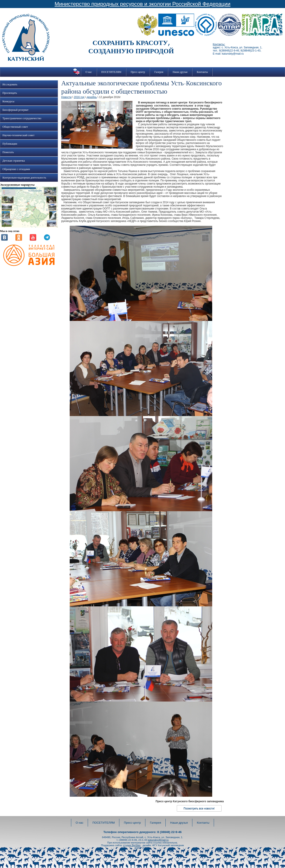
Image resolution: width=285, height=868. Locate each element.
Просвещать (10, 93)
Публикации (10, 144)
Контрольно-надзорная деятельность (24, 178)
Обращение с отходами (16, 169)
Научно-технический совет (18, 135)
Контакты (202, 72)
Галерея (159, 72)
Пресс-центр (138, 72)
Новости (66, 97)
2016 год (79, 97)
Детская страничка (14, 161)
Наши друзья (180, 72)
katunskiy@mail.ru (158, 840)
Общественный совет (15, 127)
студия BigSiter (132, 845)
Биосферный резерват (15, 110)
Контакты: (219, 44)
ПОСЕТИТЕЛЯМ (111, 72)
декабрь (92, 97)
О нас (89, 72)
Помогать (8, 152)
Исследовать (10, 84)
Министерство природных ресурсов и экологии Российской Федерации (142, 4)
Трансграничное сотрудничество (22, 118)
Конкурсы (8, 101)
